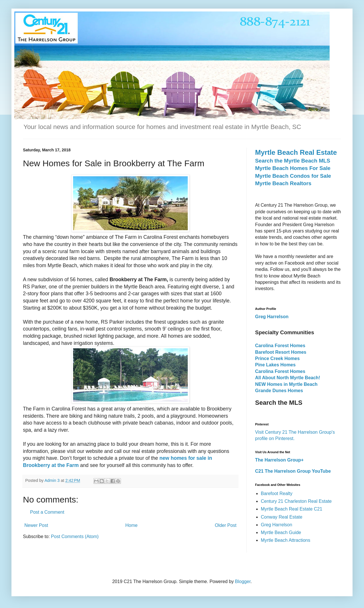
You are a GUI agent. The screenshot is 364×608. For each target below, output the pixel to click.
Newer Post (36, 525)
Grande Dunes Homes (279, 391)
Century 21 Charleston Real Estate (296, 501)
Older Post (226, 525)
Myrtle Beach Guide (281, 532)
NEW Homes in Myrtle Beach (286, 384)
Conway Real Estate (282, 517)
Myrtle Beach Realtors (283, 183)
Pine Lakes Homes (275, 365)
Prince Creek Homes (277, 358)
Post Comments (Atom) (75, 536)
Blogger (243, 581)
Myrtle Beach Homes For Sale (293, 168)
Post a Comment (47, 512)
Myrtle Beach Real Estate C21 (291, 509)
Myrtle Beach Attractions (286, 540)
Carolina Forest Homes (280, 346)
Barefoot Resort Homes (281, 352)
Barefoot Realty (277, 493)
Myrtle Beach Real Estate (296, 152)
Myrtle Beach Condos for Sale (293, 176)
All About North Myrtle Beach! (288, 378)
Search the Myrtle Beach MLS (293, 161)
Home (131, 525)
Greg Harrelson (276, 525)
